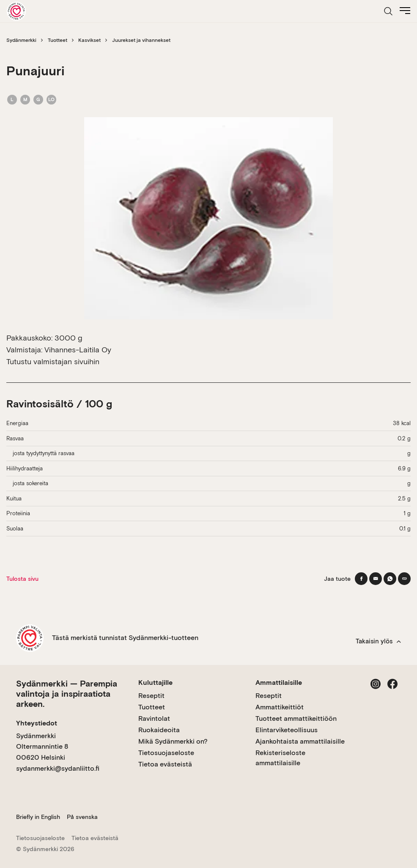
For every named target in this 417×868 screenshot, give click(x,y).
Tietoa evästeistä (165, 764)
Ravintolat (154, 718)
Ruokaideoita (159, 730)
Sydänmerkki (21, 40)
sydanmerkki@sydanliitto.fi (58, 768)
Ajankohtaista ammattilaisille (300, 741)
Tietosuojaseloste (166, 753)
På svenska (82, 817)
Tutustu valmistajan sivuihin (53, 361)
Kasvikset (89, 40)
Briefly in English (38, 817)
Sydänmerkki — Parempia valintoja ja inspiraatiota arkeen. (67, 694)
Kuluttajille (155, 683)
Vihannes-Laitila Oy (78, 350)
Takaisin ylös (378, 641)
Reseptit (151, 696)
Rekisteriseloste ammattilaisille (280, 758)
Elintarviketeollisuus (287, 730)
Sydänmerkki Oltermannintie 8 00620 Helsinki (42, 747)
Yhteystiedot (37, 723)
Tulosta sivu (22, 579)
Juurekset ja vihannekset (141, 40)
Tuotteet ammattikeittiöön (296, 718)
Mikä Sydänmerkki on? (173, 741)
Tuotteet (58, 40)
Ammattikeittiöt (280, 707)
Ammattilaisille (279, 683)
